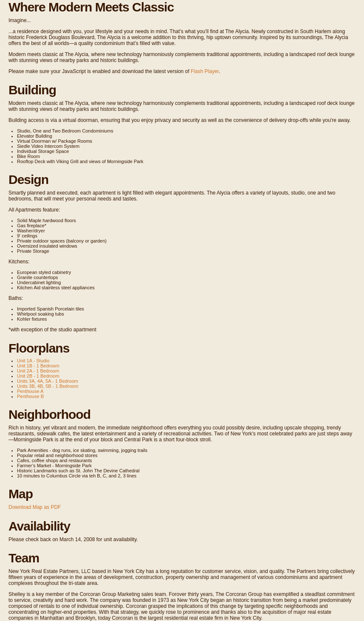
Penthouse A (30, 391)
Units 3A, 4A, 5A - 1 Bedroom (48, 381)
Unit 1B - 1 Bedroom (38, 366)
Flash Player (205, 71)
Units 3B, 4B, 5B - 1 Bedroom (48, 386)
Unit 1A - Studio (33, 361)
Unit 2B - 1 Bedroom (38, 376)
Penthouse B (30, 396)
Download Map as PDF (35, 507)
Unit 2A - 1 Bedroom (38, 371)
